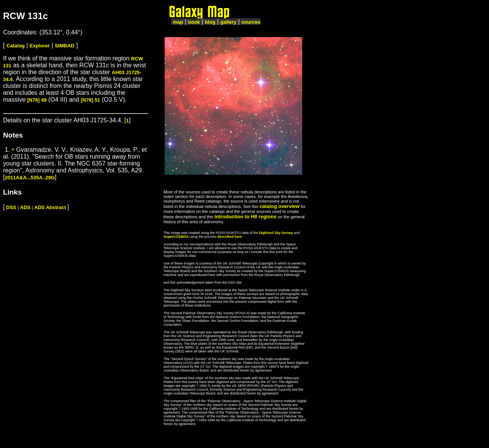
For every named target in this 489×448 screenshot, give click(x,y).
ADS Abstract (50, 207)
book (194, 22)
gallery (228, 22)
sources (251, 22)
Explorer (40, 46)
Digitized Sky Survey (276, 233)
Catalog (16, 46)
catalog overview (279, 206)
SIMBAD (64, 46)
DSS (11, 207)
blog (210, 22)
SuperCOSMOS (176, 237)
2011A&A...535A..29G (30, 178)
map (178, 22)
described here (230, 237)
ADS (25, 207)
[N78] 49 (37, 100)
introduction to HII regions (245, 217)
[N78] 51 (91, 100)
